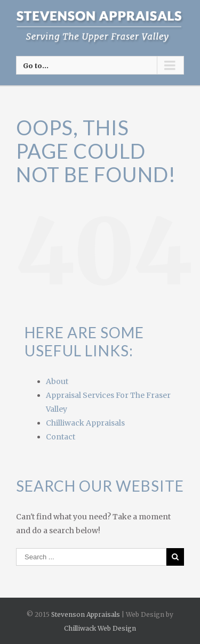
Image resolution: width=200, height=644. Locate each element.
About (57, 381)
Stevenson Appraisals (86, 614)
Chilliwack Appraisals (85, 423)
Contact (61, 437)
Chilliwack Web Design (100, 628)
